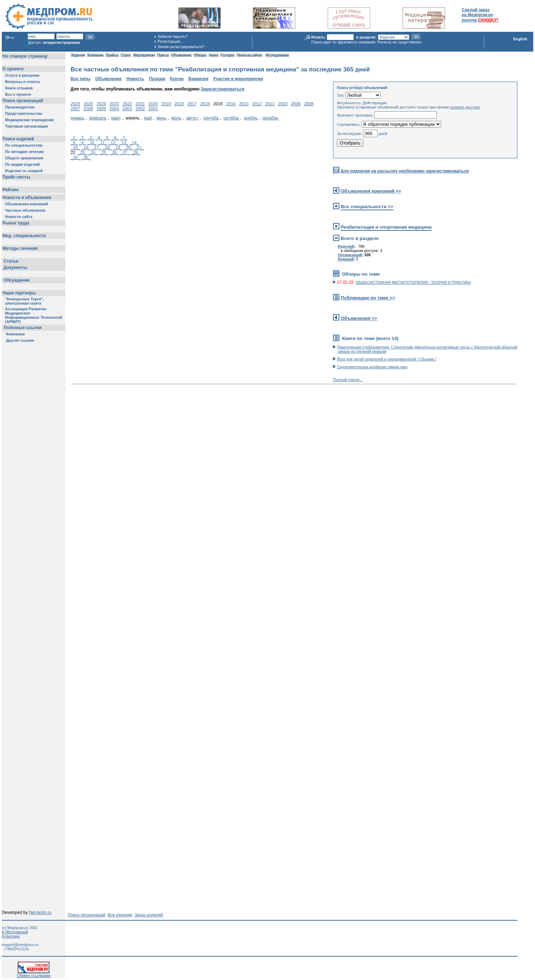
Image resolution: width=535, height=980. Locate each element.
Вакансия (198, 79)
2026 (75, 104)
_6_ (115, 138)
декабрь (271, 118)
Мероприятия (144, 55)
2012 (257, 104)
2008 (309, 104)
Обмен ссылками (34, 974)
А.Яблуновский (15, 932)
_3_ (91, 138)
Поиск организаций (87, 915)
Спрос (126, 55)
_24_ (93, 153)
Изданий (346, 259)
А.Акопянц (11, 936)
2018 (179, 104)
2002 (140, 109)
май (148, 118)
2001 (153, 109)
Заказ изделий (149, 915)
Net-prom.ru (40, 912)
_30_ (86, 158)
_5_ (107, 138)
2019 (166, 104)
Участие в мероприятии (238, 79)
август (192, 118)
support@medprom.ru (20, 945)
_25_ (104, 153)
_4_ (99, 138)
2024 (101, 104)
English (520, 39)
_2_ (82, 138)
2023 (114, 104)
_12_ (113, 143)
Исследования (277, 55)
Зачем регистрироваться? (181, 47)
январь (78, 118)
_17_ (97, 148)
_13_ (124, 143)
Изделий (346, 246)
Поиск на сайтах (249, 55)
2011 (270, 104)
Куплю (177, 79)
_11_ (103, 143)
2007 (75, 109)
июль (176, 118)
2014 (231, 104)
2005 (101, 109)
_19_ (118, 148)
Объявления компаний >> (371, 191)
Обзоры (200, 55)
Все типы (81, 79)
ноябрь (251, 118)
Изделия (78, 55)
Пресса (163, 55)
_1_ (74, 138)
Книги (213, 55)
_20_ (128, 148)
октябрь (231, 118)
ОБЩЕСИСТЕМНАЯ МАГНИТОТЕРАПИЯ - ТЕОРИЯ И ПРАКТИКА (413, 282)
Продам (157, 79)
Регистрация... (170, 41)
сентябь (211, 118)
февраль (98, 118)
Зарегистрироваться (222, 89)
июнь (162, 118)
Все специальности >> (367, 207)
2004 (114, 109)
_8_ (74, 143)
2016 (205, 104)
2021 (140, 104)
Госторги (228, 55)
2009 (296, 104)
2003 (127, 109)
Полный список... (348, 380)
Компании (95, 55)
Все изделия (120, 915)
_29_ (75, 158)
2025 (88, 104)
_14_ (134, 143)
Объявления (181, 55)
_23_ (82, 153)
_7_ (124, 138)
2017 (192, 104)
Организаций (350, 255)
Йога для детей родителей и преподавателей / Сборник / (387, 359)
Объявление (108, 79)
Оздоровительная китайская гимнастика (372, 367)
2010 (283, 104)
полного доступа (465, 107)
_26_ (114, 153)
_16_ (86, 148)
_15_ (75, 148)
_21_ (139, 148)
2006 (88, 109)
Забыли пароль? (173, 36)
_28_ (135, 153)
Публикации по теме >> (368, 298)
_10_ (92, 143)
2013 (244, 104)
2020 (153, 104)
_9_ (82, 143)
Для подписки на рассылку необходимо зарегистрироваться (405, 171)
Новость (135, 79)
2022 (127, 104)
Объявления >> (359, 318)
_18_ (107, 148)
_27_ (125, 153)
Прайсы (112, 55)
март (116, 118)
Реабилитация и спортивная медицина (386, 227)
